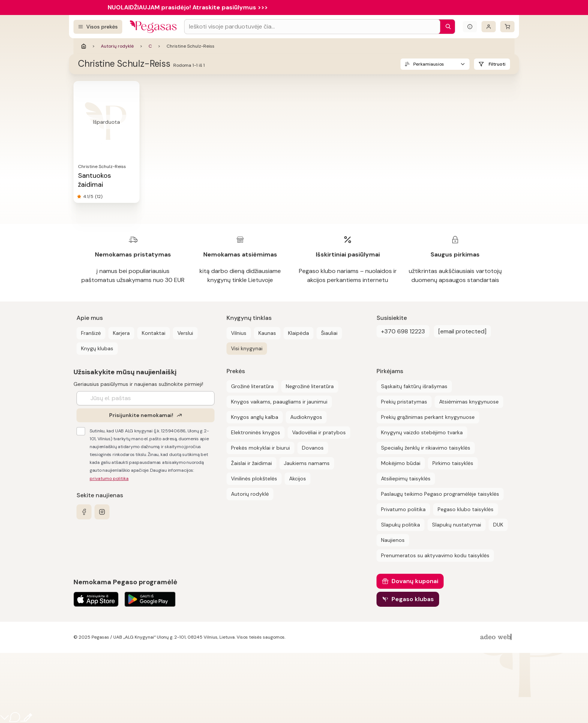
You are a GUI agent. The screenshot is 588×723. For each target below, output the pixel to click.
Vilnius (239, 333)
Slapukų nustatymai (457, 525)
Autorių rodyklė (117, 46)
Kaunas (267, 333)
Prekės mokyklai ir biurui (260, 448)
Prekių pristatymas (404, 402)
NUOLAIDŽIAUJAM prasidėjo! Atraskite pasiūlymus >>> (188, 7)
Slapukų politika (400, 525)
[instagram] (102, 512)
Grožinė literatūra (252, 386)
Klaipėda (298, 333)
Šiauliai (329, 333)
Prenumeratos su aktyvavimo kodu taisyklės (435, 555)
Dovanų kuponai (415, 581)
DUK (498, 525)
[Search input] (312, 27)
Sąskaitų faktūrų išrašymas (414, 386)
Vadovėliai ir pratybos (319, 432)
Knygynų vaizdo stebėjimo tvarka (422, 432)
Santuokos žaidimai (94, 180)
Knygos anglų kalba (255, 417)
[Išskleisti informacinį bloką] (470, 27)
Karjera (121, 333)
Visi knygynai (247, 348)
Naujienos (393, 540)
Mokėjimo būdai (401, 463)
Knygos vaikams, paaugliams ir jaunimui (279, 402)
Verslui (185, 333)
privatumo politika (109, 478)
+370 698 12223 (403, 331)
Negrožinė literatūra (310, 386)
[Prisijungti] (489, 27)
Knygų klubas (97, 348)
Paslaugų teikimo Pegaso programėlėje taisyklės (440, 494)
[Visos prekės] (98, 27)
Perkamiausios (429, 64)
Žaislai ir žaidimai (251, 463)
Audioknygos (306, 417)
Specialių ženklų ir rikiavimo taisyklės (426, 448)
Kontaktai (154, 333)
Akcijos (298, 478)
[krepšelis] (507, 27)
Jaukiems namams (307, 463)
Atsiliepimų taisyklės (406, 478)
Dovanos (313, 448)
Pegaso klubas (413, 599)
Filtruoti (497, 64)
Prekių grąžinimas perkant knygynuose (428, 417)
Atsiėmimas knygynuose (469, 402)
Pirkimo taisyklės (453, 463)
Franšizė (91, 333)
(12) (99, 196)
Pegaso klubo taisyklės (466, 509)
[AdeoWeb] (497, 637)
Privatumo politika (403, 509)
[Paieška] (446, 27)
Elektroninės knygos (256, 432)
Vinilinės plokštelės (254, 478)
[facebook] (84, 512)
